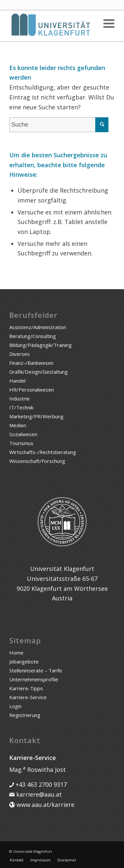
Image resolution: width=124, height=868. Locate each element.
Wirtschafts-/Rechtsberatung (43, 452)
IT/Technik (21, 407)
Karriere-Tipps (26, 688)
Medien (18, 425)
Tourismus (21, 443)
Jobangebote (24, 661)
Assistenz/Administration (38, 327)
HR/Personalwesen (32, 390)
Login (15, 706)
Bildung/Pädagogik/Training (41, 345)
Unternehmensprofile (34, 679)
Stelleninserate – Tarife (36, 670)
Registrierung (25, 715)
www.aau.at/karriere (45, 805)
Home (16, 653)
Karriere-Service (28, 697)
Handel (17, 381)
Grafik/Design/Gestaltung (39, 372)
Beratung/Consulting (33, 336)
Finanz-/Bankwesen (31, 363)
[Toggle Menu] (108, 24)
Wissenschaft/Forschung (37, 461)
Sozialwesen (23, 434)
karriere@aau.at (38, 794)
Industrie (20, 398)
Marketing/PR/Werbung (36, 416)
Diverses (20, 354)
